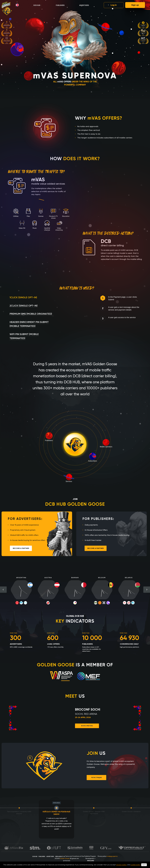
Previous (3, 590)
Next (147, 590)
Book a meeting (87, 726)
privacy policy (122, 865)
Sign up (135, 5)
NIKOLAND (91, 861)
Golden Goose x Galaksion (131, 812)
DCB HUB (37, 5)
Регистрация (96, 778)
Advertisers (84, 5)
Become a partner (21, 548)
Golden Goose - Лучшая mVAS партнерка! (94, 813)
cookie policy (135, 865)
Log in (114, 5)
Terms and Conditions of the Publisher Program (80, 856)
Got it (144, 865)
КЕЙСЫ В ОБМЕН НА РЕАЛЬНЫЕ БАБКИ (57, 812)
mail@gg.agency (112, 856)
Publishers (60, 5)
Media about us (60, 856)
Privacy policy (102, 856)
